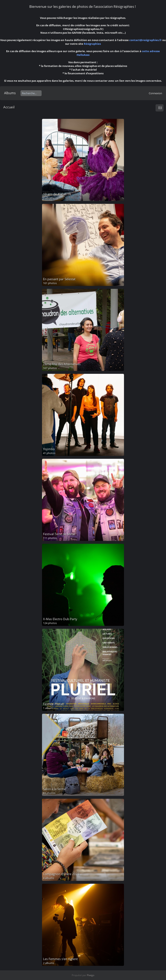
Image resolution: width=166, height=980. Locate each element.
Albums (10, 93)
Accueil (9, 107)
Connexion (155, 93)
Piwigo (91, 975)
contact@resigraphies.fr (146, 40)
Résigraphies (92, 44)
